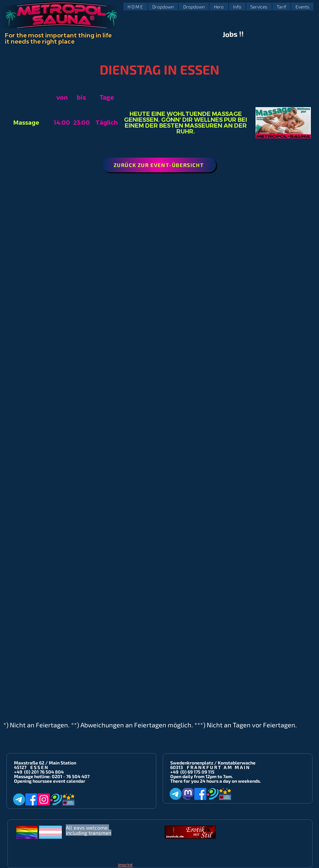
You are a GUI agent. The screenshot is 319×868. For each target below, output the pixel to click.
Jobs (230, 34)
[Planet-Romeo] (56, 799)
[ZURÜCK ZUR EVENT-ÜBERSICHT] (159, 165)
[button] (163, 7)
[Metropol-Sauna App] (69, 799)
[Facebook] (31, 799)
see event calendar (65, 781)
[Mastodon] (188, 794)
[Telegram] (19, 799)
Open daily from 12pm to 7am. (201, 776)
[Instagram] (44, 799)
